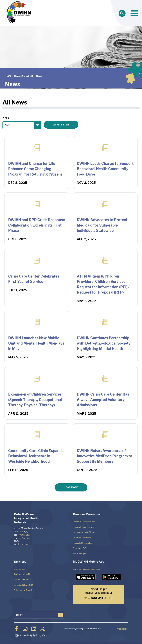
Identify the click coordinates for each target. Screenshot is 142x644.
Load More (71, 487)
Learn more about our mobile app (87, 569)
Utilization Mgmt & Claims (84, 532)
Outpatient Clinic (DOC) (23, 585)
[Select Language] (39, 615)
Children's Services (21, 579)
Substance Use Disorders (24, 590)
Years (6, 118)
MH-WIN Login (79, 554)
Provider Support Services (84, 527)
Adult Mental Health (22, 574)
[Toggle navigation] (134, 13)
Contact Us (25, 544)
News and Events (24, 76)
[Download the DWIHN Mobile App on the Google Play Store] (112, 577)
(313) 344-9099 (24, 535)
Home (8, 76)
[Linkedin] (34, 629)
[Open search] (122, 13)
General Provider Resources (84, 522)
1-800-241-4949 (98, 598)
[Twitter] (43, 629)
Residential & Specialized (83, 543)
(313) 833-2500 (24, 538)
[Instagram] (25, 629)
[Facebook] (16, 629)
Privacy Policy (121, 629)
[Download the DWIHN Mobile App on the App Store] (86, 577)
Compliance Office (80, 548)
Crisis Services (20, 569)
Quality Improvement (82, 538)
